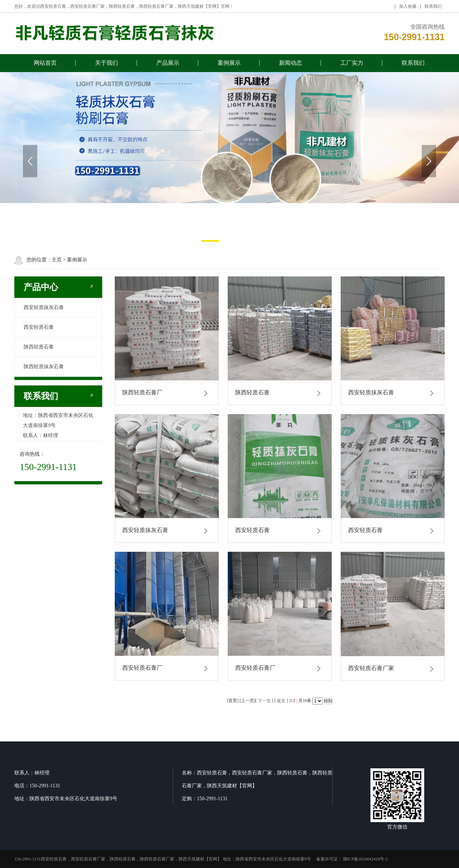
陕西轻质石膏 (39, 347)
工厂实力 (352, 65)
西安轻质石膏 (39, 327)
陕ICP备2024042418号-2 (365, 859)
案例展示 (229, 65)
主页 (57, 260)
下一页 (264, 701)
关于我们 (107, 65)
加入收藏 (408, 9)
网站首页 (45, 65)
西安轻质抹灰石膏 (44, 307)
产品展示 (168, 65)
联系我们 (433, 9)
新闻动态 (290, 65)
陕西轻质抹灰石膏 (44, 367)
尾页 (281, 701)
